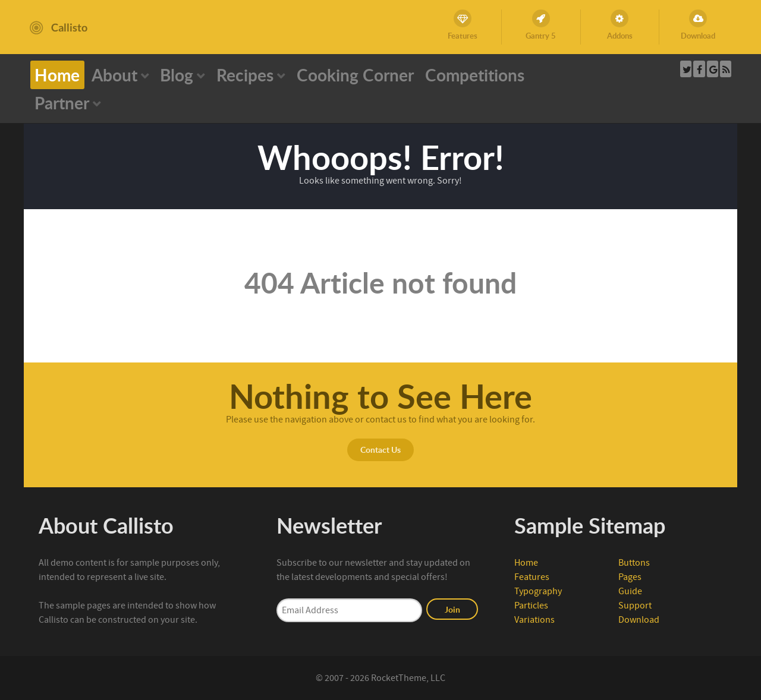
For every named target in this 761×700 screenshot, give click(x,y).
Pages (630, 577)
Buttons (634, 563)
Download (639, 620)
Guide (630, 591)
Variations (534, 620)
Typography (538, 591)
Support (635, 606)
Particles (531, 606)
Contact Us (380, 449)
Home (526, 563)
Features (532, 577)
